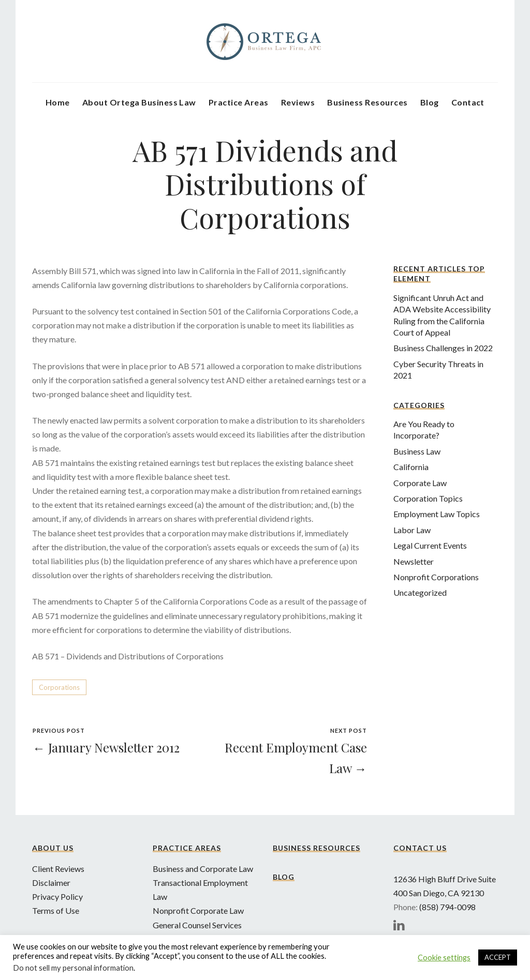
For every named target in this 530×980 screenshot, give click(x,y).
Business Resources (367, 102)
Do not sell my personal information (73, 968)
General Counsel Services (197, 925)
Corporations (59, 687)
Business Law (417, 451)
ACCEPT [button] (498, 957)
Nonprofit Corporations (436, 577)
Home (58, 102)
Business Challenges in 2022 (443, 348)
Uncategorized (420, 592)
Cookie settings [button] (444, 958)
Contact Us (420, 848)
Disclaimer (51, 883)
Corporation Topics (428, 498)
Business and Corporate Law (203, 869)
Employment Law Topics (437, 514)
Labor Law (412, 530)
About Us (53, 848)
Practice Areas (239, 102)
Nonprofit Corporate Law (198, 910)
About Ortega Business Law (139, 102)
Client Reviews (58, 869)
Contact (468, 102)
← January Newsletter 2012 (106, 747)
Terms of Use (56, 910)
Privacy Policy (57, 896)
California (411, 467)
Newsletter (414, 561)
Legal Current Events (430, 545)
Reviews (298, 102)
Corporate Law (420, 483)
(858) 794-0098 (447, 907)
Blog (430, 102)
